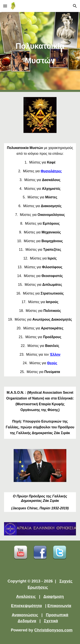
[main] (40, 52)
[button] (5, 6)
